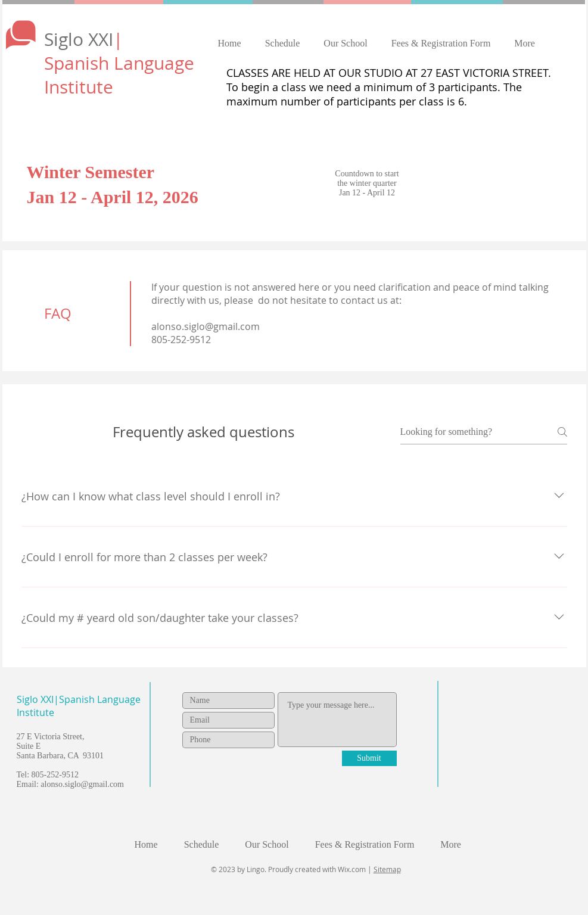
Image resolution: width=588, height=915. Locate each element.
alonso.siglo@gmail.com (206, 326)
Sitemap (387, 869)
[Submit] (369, 758)
